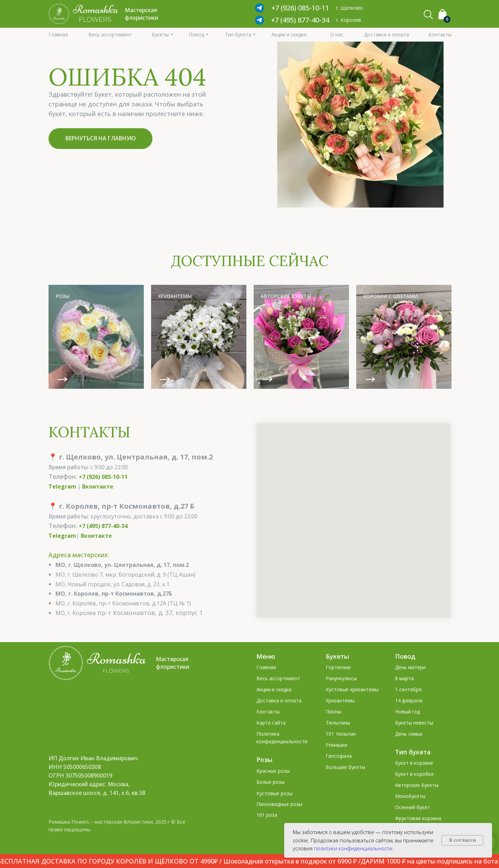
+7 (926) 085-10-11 (103, 477)
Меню (266, 656)
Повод (405, 656)
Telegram (62, 486)
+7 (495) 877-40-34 (300, 20)
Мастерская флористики (173, 663)
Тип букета (413, 752)
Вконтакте (98, 486)
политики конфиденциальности (353, 848)
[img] (96, 337)
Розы (264, 760)
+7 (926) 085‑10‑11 (300, 8)
